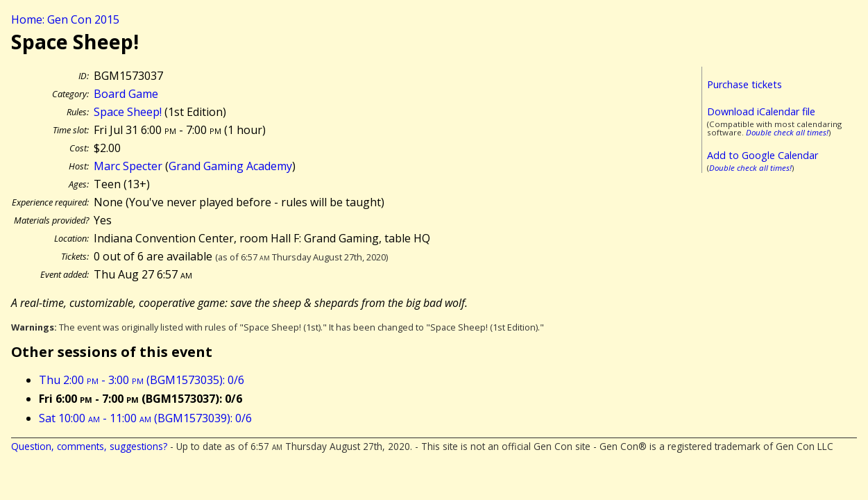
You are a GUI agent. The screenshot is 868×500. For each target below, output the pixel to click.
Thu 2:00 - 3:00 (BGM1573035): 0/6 (142, 380)
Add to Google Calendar (763, 155)
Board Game (126, 94)
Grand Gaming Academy (230, 166)
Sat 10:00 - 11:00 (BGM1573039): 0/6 (145, 418)
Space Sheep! (128, 112)
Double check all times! (787, 132)
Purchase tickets (744, 84)
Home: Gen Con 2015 (65, 19)
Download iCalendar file (761, 111)
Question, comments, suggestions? (89, 446)
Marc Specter (128, 166)
